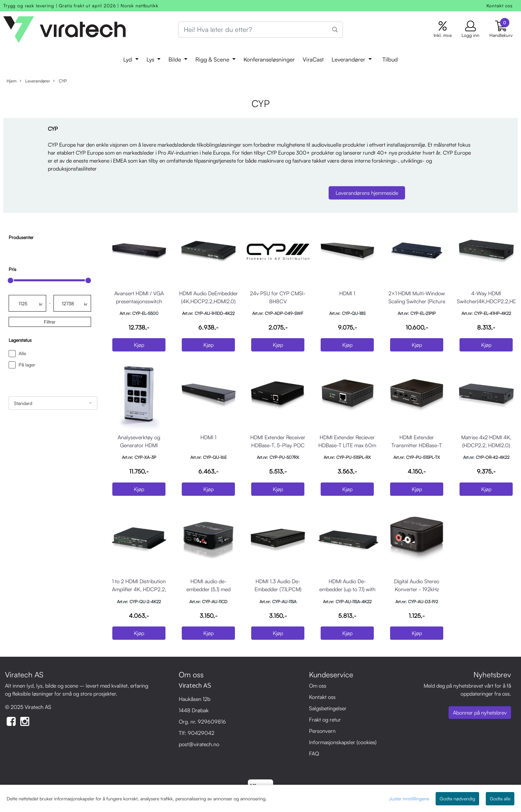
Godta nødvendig (457, 799)
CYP (60, 81)
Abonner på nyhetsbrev (480, 713)
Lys (151, 59)
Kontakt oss (500, 5)
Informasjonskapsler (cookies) (343, 742)
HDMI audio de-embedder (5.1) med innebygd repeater (208, 589)
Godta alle (500, 799)
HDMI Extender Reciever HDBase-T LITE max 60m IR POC (347, 445)
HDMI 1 (347, 293)
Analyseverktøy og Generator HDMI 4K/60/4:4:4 (139, 445)
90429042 (201, 733)
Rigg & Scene (213, 59)
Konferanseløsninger (269, 59)
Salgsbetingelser (328, 708)
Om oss (318, 686)
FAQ (314, 753)
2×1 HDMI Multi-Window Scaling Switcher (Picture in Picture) (417, 301)
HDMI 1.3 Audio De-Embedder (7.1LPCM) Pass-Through (278, 589)
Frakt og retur (325, 720)
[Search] (260, 30)
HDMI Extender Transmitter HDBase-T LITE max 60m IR (417, 445)
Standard (23, 403)
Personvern (322, 731)
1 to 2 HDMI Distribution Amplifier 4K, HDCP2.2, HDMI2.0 (139, 589)
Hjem (12, 81)
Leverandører (349, 59)
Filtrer (50, 322)
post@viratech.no (199, 744)
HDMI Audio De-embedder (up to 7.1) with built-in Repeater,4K (347, 589)
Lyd (128, 59)
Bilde (176, 59)
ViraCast (313, 59)
